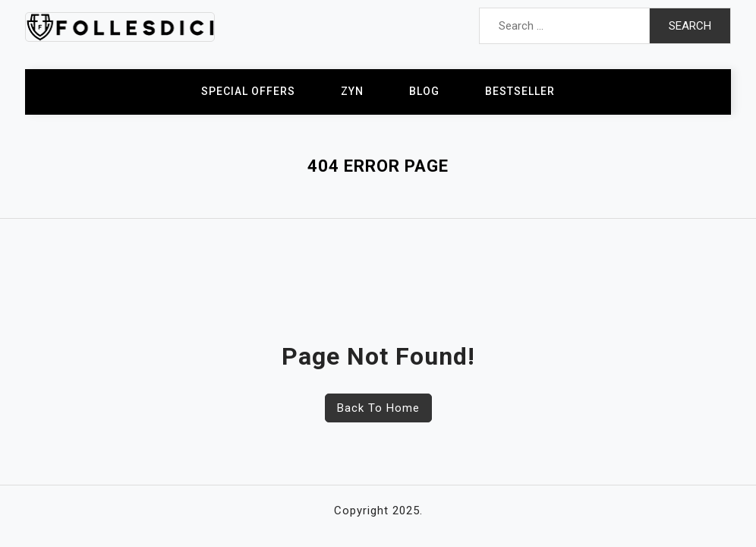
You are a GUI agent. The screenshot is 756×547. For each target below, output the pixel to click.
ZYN (352, 91)
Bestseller (520, 91)
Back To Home (378, 408)
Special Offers (248, 91)
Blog (424, 91)
